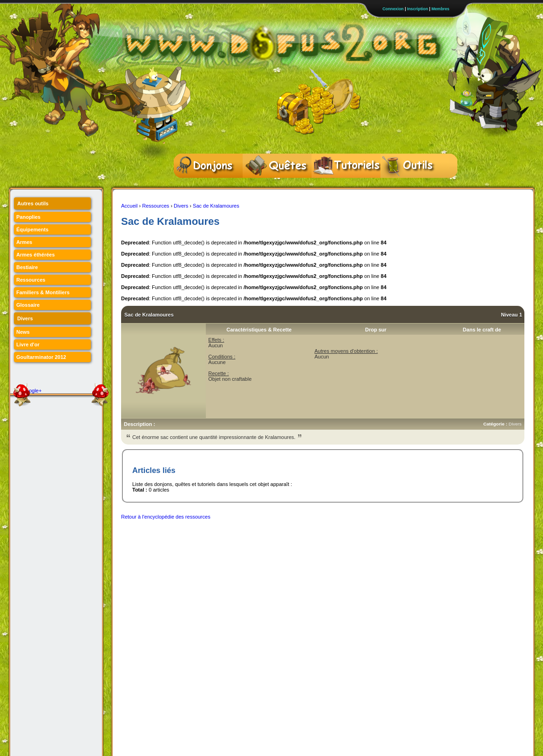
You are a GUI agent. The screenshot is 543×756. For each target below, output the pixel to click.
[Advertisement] (291, 546)
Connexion (393, 9)
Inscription (417, 9)
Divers (181, 206)
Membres (440, 9)
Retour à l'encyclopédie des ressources (166, 517)
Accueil (129, 206)
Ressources (156, 206)
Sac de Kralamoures (216, 206)
